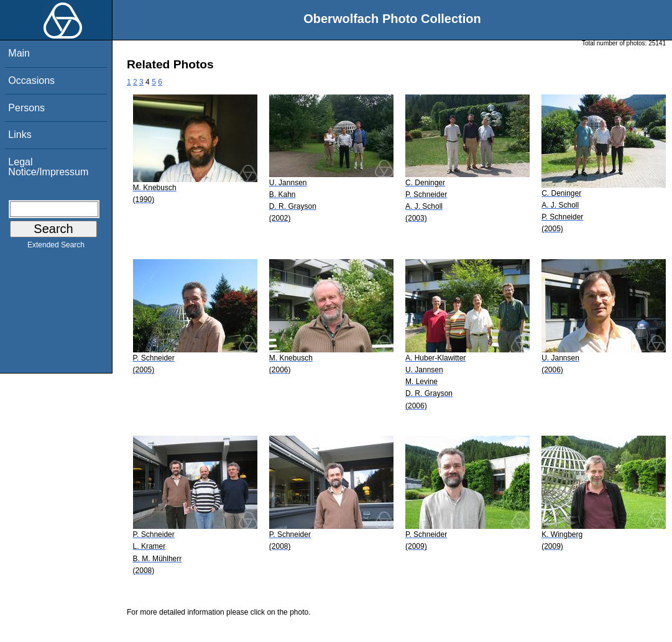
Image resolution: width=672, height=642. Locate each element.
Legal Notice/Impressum (48, 167)
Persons (26, 108)
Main (19, 53)
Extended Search (56, 247)
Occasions (31, 80)
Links (20, 135)
